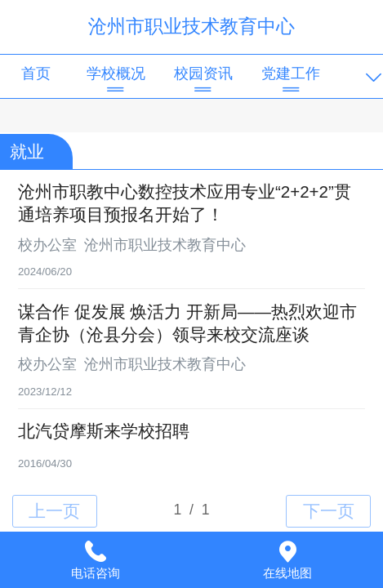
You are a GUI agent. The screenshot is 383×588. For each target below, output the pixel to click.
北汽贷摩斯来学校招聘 (104, 431)
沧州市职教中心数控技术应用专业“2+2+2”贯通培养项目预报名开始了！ (185, 203)
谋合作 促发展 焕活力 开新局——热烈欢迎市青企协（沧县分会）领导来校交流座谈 (187, 323)
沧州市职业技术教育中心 (191, 26)
